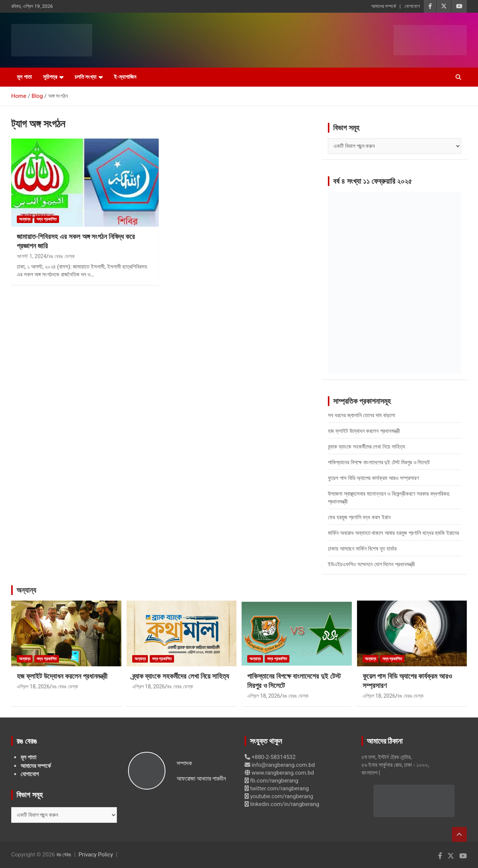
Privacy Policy (96, 855)
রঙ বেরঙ (64, 855)
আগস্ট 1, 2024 (32, 256)
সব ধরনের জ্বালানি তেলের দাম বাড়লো (361, 415)
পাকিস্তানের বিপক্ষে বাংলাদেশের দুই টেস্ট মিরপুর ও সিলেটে (379, 462)
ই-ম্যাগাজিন (125, 77)
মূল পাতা (24, 77)
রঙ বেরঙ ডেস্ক (62, 256)
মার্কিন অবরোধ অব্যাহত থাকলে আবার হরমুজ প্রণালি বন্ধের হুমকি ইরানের (393, 533)
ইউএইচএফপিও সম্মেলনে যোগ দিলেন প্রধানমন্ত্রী (371, 564)
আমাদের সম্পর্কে (384, 6)
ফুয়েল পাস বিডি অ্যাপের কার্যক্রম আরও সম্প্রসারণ (373, 478)
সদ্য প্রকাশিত (47, 219)
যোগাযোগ (412, 6)
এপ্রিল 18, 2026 (33, 686)
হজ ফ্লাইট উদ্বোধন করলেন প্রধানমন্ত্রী (364, 431)
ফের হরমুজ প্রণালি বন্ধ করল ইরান (359, 517)
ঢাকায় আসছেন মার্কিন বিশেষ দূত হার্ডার (362, 549)
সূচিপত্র (50, 77)
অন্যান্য (25, 219)
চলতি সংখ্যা (86, 77)
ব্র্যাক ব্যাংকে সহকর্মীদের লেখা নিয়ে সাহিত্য (367, 447)
